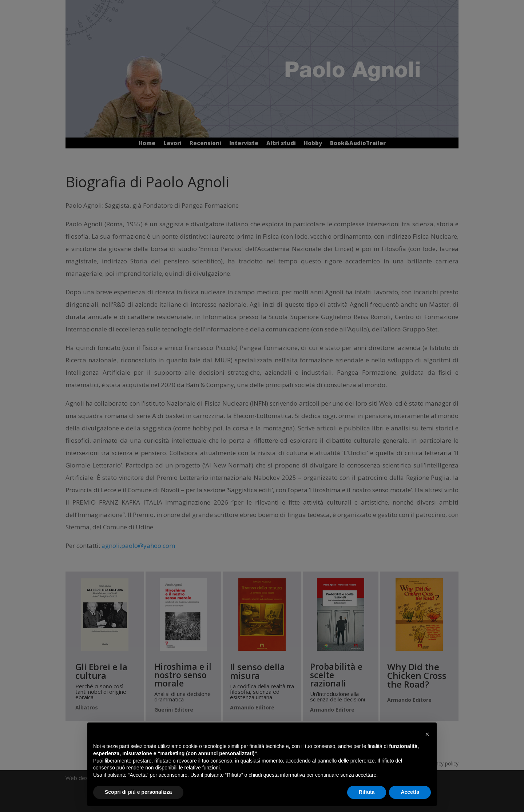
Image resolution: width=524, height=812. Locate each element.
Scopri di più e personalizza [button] (138, 792)
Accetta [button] (410, 792)
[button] (427, 734)
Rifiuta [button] (367, 792)
